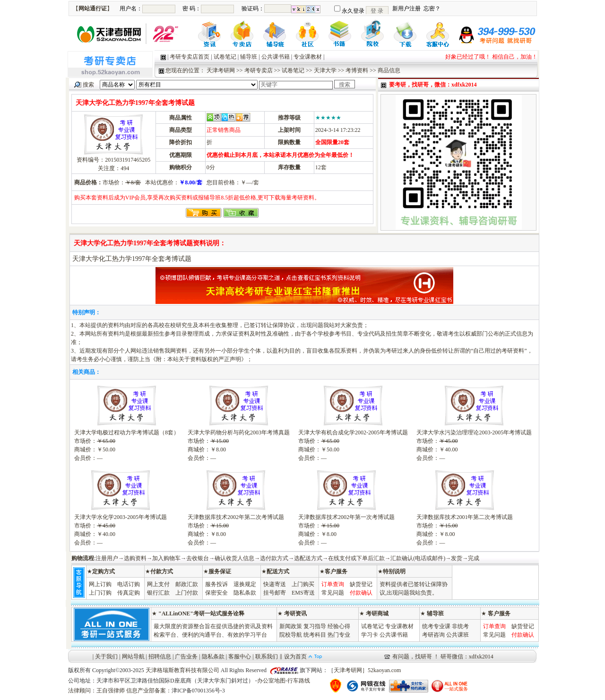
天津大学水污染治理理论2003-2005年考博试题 (474, 432)
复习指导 (315, 626)
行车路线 (299, 681)
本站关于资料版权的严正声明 (204, 359)
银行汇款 (158, 593)
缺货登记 (361, 584)
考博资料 (357, 70)
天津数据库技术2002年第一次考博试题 (346, 517)
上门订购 (100, 593)
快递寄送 (275, 584)
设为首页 (295, 657)
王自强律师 (111, 691)
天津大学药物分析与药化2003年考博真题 (239, 432)
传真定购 (129, 593)
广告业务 (186, 657)
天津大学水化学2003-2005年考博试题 (121, 517)
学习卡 (370, 635)
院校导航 (291, 635)
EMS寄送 (303, 593)
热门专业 (339, 635)
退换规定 (245, 584)
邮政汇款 (187, 584)
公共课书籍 (276, 57)
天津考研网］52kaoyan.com (367, 670)
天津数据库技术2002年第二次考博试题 (236, 517)
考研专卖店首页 (190, 57)
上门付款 (187, 593)
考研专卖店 (259, 70)
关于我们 (106, 657)
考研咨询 (433, 635)
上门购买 (303, 584)
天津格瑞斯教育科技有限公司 (182, 670)
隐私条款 (245, 593)
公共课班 (458, 635)
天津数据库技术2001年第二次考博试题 (465, 517)
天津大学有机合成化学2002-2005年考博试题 (353, 432)
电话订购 (129, 584)
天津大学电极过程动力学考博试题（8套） (127, 432)
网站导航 (133, 657)
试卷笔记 (225, 57)
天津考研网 (221, 70)
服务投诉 (216, 584)
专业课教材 (308, 57)
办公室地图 (271, 681)
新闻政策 (291, 626)
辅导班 (249, 57)
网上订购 (100, 584)
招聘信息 (160, 657)
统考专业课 (436, 626)
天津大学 (325, 70)
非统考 (460, 626)
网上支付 (158, 584)
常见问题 (333, 593)
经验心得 (339, 626)
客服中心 (240, 657)
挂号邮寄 (275, 593)
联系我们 (267, 657)
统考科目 (315, 635)
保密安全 (216, 593)
